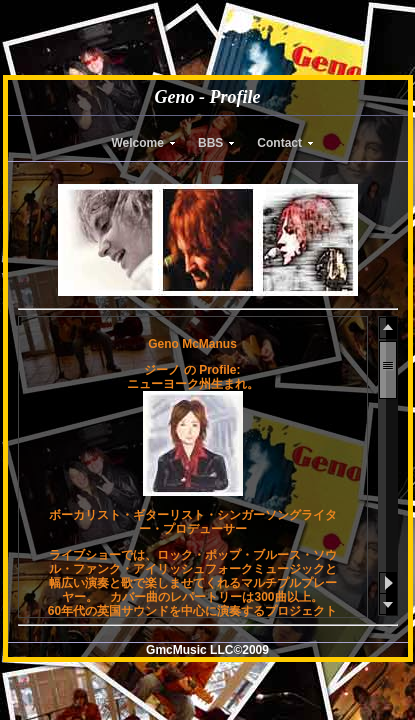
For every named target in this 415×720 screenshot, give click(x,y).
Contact (279, 143)
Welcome (138, 143)
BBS (210, 143)
